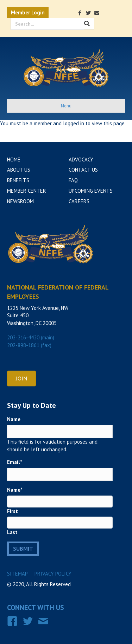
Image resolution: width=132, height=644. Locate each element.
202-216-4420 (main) (31, 337)
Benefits (18, 180)
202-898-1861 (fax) (29, 345)
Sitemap (17, 574)
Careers (79, 201)
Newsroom (20, 201)
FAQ (73, 180)
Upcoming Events (91, 191)
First (12, 511)
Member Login (28, 12)
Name (14, 419)
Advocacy (81, 160)
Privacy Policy (53, 574)
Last (12, 532)
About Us (19, 170)
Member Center (27, 191)
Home (14, 160)
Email (15, 462)
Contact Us (83, 170)
